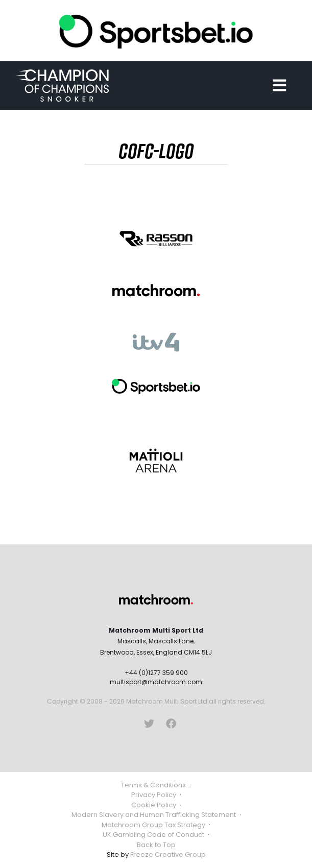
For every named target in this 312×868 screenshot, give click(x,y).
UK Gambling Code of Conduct (153, 835)
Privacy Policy (154, 795)
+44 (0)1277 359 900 (156, 673)
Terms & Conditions (153, 785)
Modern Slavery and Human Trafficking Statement (154, 815)
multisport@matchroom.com (156, 682)
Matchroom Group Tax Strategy (153, 825)
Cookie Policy (154, 805)
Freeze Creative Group (168, 854)
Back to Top (156, 845)
